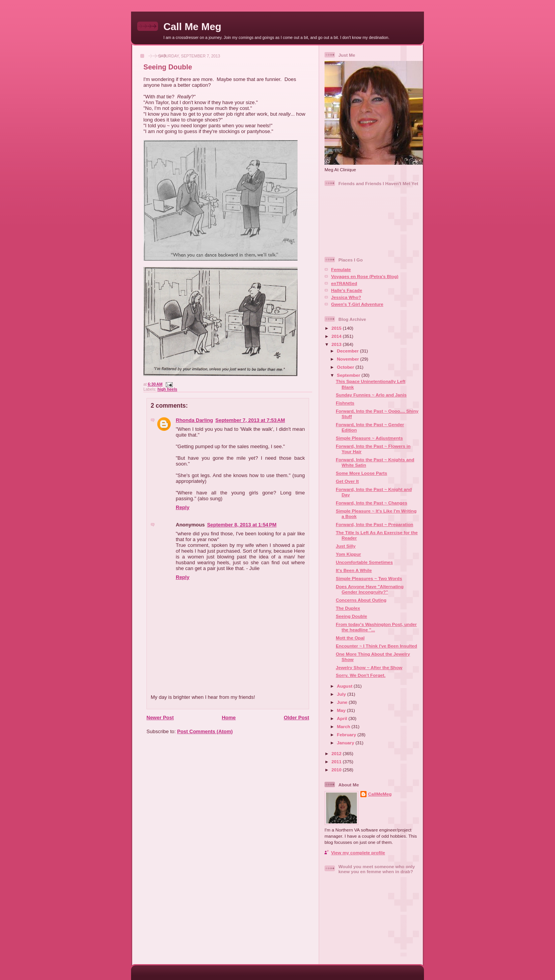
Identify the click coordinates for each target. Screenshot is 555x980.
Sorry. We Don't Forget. (361, 675)
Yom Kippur (348, 554)
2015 (337, 328)
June (343, 702)
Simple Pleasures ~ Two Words (369, 578)
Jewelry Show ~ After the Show (369, 667)
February (347, 735)
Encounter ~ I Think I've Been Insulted (376, 646)
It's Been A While (354, 570)
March (344, 726)
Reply (182, 507)
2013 (337, 344)
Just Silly (346, 546)
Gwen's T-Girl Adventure (357, 304)
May (342, 710)
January (346, 743)
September (349, 375)
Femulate (341, 269)
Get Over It (347, 481)
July (342, 694)
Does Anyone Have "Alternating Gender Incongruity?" (370, 589)
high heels (167, 389)
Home (229, 718)
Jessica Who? (346, 297)
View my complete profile (358, 853)
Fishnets (345, 403)
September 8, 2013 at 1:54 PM (242, 525)
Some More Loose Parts (361, 473)
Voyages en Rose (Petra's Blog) (365, 276)
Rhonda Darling (194, 420)
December (348, 351)
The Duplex (348, 608)
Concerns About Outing (361, 600)
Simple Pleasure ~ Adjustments (369, 438)
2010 (337, 770)
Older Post (296, 718)
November (348, 359)
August (345, 686)
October (346, 367)
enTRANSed (344, 283)
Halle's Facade (347, 290)
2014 (337, 336)
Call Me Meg (192, 27)
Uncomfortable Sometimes (364, 562)
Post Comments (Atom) (205, 731)
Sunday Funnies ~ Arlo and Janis (371, 395)
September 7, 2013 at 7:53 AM (250, 420)
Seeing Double (168, 67)
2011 (337, 762)
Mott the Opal (350, 638)
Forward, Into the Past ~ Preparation (374, 524)
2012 (337, 753)
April (343, 718)
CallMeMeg (380, 794)
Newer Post (160, 718)
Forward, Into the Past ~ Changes (371, 503)
